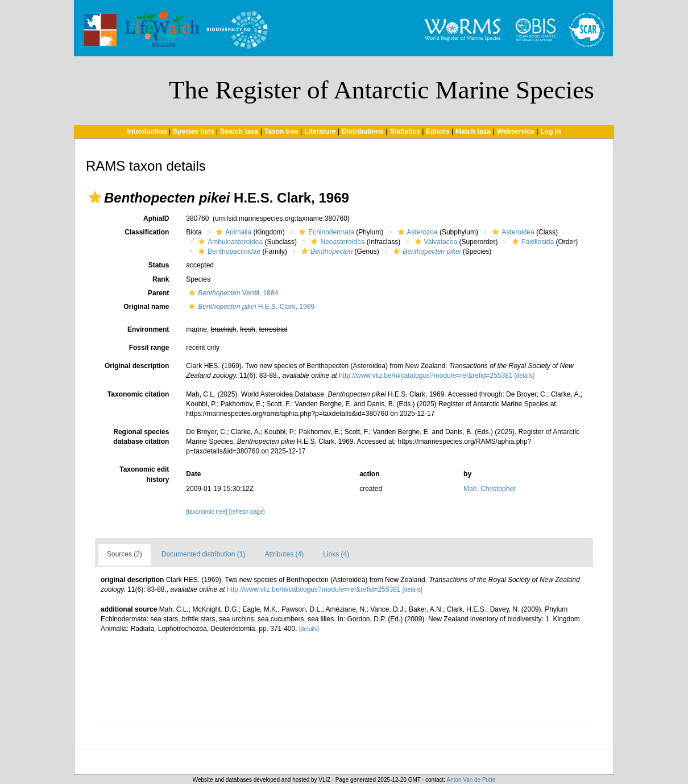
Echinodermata (325, 232)
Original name (146, 307)
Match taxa (473, 131)
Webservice (516, 131)
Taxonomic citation (138, 394)
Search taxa (239, 131)
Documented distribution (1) (203, 554)
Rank (161, 279)
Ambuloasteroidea (229, 242)
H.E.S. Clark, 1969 (250, 307)
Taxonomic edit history (144, 474)
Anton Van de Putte (471, 780)
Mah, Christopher (490, 489)
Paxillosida (532, 242)
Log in (551, 131)
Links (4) (336, 554)
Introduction (147, 131)
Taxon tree (281, 131)
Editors (438, 131)
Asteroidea (512, 232)
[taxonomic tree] (206, 512)
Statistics (405, 131)
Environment (148, 329)
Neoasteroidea (336, 242)
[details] (525, 376)
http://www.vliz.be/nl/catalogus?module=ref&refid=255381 (426, 376)
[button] (95, 197)
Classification (147, 232)
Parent (158, 293)
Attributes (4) (284, 554)
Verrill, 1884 (232, 293)
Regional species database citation (141, 437)
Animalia (232, 232)
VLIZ (324, 780)
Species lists (194, 131)
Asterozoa (416, 232)
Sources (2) (125, 554)
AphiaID (156, 218)
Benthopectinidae (228, 251)
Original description (137, 366)
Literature (320, 131)
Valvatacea (435, 242)
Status (159, 265)
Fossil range (149, 348)
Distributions (363, 131)
